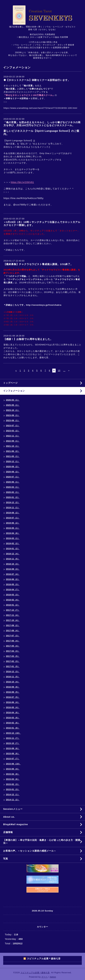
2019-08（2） (13, 513)
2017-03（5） (13, 656)
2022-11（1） (13, 436)
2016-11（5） (13, 677)
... (64, 371)
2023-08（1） (13, 421)
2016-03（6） (13, 718)
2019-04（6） (13, 533)
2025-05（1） (13, 405)
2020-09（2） (13, 467)
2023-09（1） (13, 415)
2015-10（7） (13, 743)
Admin (53, 977)
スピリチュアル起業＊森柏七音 (35, 973)
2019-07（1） (13, 518)
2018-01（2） (13, 605)
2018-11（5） (13, 559)
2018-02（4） (13, 600)
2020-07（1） (13, 477)
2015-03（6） (13, 779)
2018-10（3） (13, 564)
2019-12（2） (13, 502)
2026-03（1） (13, 400)
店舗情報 (8, 832)
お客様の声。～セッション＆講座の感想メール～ (30, 851)
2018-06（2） (13, 579)
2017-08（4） (13, 631)
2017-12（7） (13, 610)
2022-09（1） (13, 441)
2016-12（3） (13, 672)
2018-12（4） (13, 554)
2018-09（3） (13, 569)
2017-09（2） (13, 625)
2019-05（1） (13, 528)
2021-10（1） (13, 446)
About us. (9, 817)
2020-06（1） (13, 482)
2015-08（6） (13, 754)
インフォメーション (14, 391)
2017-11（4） (13, 615)
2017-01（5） (13, 666)
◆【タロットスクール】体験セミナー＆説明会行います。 (37, 80)
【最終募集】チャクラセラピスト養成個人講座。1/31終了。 (38, 264)
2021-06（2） (13, 451)
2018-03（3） (13, 595)
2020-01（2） (13, 497)
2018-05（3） (13, 584)
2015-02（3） (13, 784)
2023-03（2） (13, 431)
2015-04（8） (13, 774)
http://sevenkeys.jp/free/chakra (44, 305)
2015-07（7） (13, 759)
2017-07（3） (13, 636)
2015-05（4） (13, 769)
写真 (6, 859)
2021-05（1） (13, 456)
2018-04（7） (13, 590)
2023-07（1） (13, 426)
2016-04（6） (13, 713)
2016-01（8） (13, 728)
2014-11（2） (13, 800)
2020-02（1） (13, 492)
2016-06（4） (13, 702)
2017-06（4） (13, 641)
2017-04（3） (13, 651)
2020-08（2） (13, 472)
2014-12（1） (13, 795)
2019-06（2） (13, 523)
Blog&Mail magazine (17, 824)
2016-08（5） (13, 692)
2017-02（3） (13, 661)
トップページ (10, 383)
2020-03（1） (13, 487)
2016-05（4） (13, 707)
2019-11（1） (13, 508)
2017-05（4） (13, 646)
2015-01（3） (13, 789)
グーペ (45, 977)
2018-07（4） (13, 574)
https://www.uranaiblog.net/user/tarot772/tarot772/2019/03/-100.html (40, 108)
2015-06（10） (13, 764)
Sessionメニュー (13, 809)
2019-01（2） (13, 549)
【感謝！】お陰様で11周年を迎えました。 (28, 339)
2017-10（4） (13, 620)
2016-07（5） (13, 697)
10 (59, 371)
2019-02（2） (13, 543)
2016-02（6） (13, 723)
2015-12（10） (13, 733)
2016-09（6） (13, 687)
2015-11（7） (13, 738)
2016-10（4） (13, 682)
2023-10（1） (13, 410)
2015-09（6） (13, 748)
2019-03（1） (13, 538)
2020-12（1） (13, 461)
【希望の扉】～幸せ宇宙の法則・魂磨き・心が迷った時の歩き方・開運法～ (42, 841)
